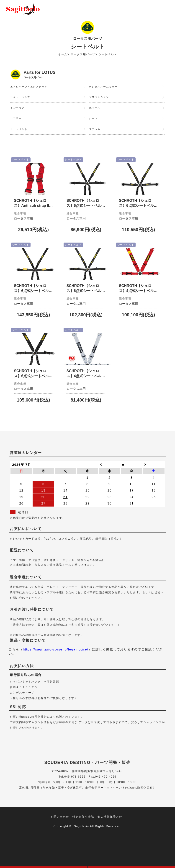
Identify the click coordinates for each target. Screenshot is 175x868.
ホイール (95, 110)
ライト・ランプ (21, 99)
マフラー (16, 122)
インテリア (18, 110)
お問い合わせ (60, 829)
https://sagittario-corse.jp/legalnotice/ (55, 661)
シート (94, 122)
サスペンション (100, 99)
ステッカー (97, 133)
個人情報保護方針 (110, 829)
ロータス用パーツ (83, 54)
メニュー (165, 9)
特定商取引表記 (83, 829)
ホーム (63, 54)
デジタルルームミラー (104, 87)
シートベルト (19, 133)
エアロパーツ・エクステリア (30, 87)
